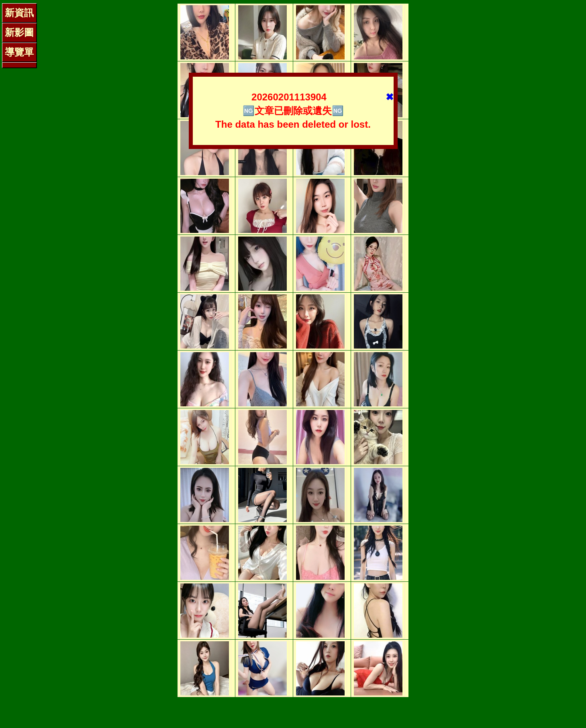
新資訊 (19, 13)
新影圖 (19, 32)
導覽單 (19, 52)
